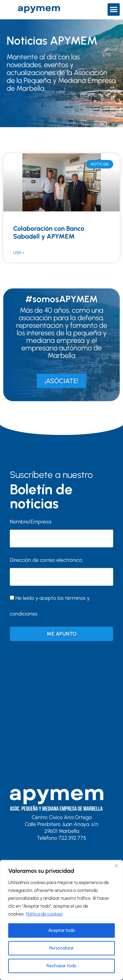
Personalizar (61, 948)
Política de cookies (44, 914)
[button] (114, 10)
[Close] (116, 866)
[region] (61, 920)
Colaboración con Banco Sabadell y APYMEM (49, 232)
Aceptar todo (62, 930)
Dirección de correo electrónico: (61, 571)
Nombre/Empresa (31, 522)
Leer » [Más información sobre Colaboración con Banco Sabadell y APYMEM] (19, 253)
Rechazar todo (61, 966)
